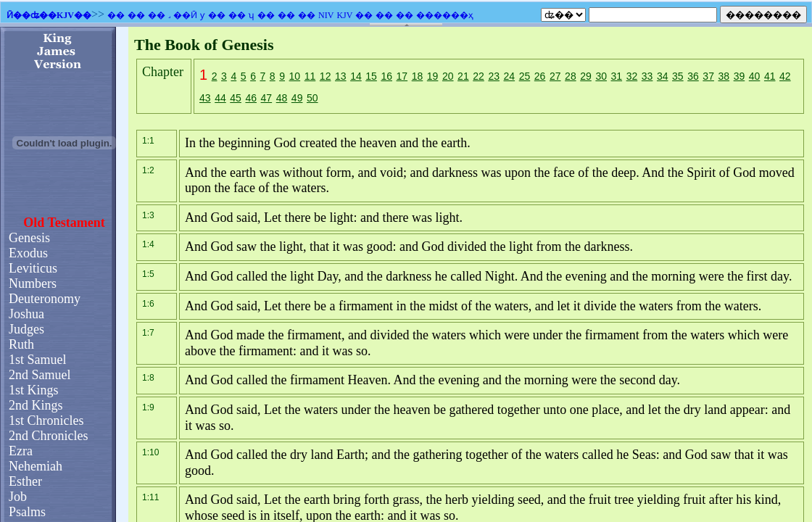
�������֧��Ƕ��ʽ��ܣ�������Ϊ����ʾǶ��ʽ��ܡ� (406, 274)
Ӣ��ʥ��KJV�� (49, 15)
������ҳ (445, 15)
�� (116, 15)
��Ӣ (185, 15)
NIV (326, 15)
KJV (344, 15)
